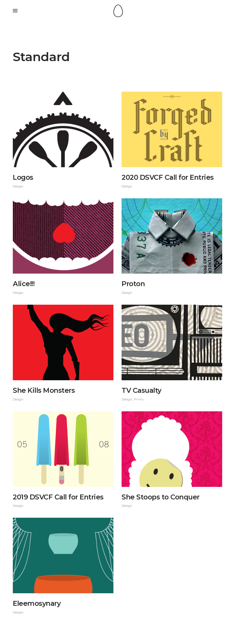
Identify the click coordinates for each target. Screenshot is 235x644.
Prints (139, 399)
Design (18, 186)
